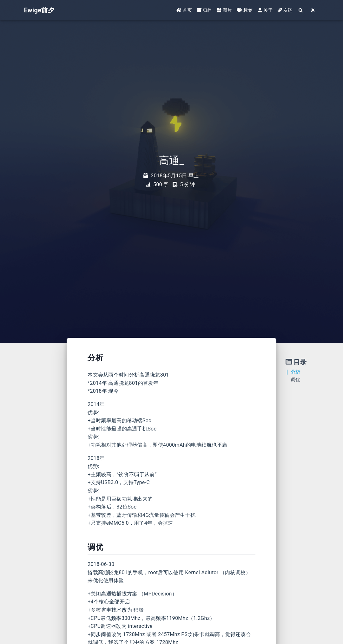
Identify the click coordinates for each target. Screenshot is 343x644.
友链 (285, 10)
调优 (296, 380)
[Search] (301, 10)
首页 (184, 10)
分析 (296, 372)
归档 (204, 10)
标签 (245, 10)
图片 (224, 10)
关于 (265, 10)
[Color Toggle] (313, 10)
